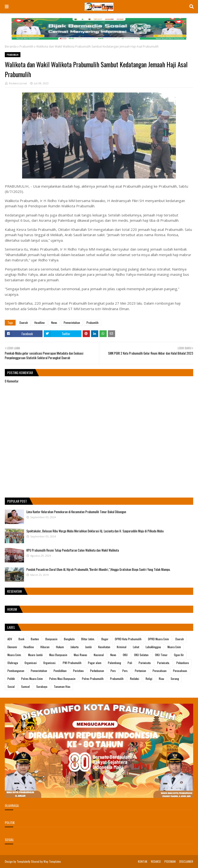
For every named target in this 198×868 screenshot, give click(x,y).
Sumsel (25, 686)
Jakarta (74, 647)
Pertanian (140, 671)
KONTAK (143, 861)
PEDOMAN (170, 861)
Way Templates (52, 861)
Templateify (24, 861)
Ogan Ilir (179, 655)
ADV (10, 639)
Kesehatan (104, 647)
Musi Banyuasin (58, 655)
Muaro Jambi (35, 655)
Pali (130, 663)
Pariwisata (145, 663)
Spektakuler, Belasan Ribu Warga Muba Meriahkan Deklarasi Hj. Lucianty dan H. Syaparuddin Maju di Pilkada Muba (95, 531)
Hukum (60, 647)
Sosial (11, 686)
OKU (125, 655)
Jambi (88, 647)
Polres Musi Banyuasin (62, 679)
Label (11, 627)
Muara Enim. (15, 655)
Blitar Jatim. (88, 639)
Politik (11, 679)
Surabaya (42, 686)
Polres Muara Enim (32, 679)
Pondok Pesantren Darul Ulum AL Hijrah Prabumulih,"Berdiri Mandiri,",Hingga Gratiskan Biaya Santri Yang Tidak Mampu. (99, 569)
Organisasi (31, 663)
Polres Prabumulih (93, 679)
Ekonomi (12, 647)
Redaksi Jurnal (18, 83)
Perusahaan (160, 671)
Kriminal (122, 647)
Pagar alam (95, 663)
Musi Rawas (80, 655)
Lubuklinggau (153, 647)
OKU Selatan (141, 655)
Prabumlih (26, 46)
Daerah (24, 323)
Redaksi (135, 679)
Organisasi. (50, 663)
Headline (40, 323)
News (54, 323)
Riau (161, 679)
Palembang (114, 663)
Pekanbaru (183, 663)
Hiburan (45, 647)
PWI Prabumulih (72, 663)
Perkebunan (97, 671)
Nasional (99, 655)
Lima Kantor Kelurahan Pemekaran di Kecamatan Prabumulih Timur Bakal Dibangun (76, 512)
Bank (21, 639)
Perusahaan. (180, 671)
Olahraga (13, 663)
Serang (175, 679)
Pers (113, 671)
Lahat (136, 647)
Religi (149, 679)
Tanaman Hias (62, 686)
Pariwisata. (164, 663)
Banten (35, 639)
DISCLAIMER (186, 861)
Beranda (11, 46)
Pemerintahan (72, 323)
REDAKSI (156, 861)
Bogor (105, 639)
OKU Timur (161, 655)
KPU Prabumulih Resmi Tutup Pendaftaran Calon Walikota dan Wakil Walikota (73, 550)
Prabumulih (117, 679)
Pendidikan (60, 671)
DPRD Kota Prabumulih (128, 639)
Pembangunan (16, 671)
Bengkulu (69, 639)
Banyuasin (51, 639)
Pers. (125, 671)
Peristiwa (78, 671)
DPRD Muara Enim (158, 639)
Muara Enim (174, 647)
